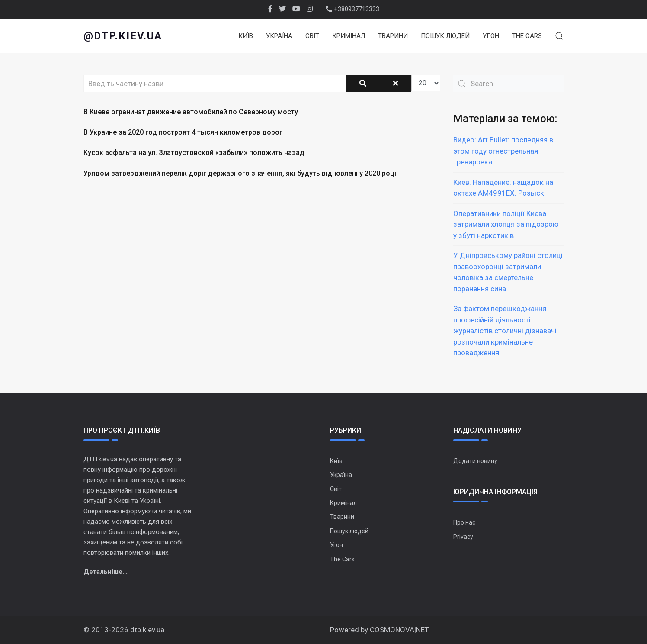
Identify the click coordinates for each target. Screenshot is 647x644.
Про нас (464, 522)
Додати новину (475, 461)
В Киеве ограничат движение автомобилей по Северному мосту (191, 112)
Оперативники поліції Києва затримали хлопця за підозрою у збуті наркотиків (506, 224)
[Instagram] (310, 9)
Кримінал (349, 36)
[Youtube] (296, 9)
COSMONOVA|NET (399, 630)
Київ (246, 36)
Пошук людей (445, 36)
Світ (312, 36)
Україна (279, 36)
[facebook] (270, 9)
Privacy (463, 537)
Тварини (393, 36)
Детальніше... (106, 572)
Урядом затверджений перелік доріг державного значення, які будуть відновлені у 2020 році (240, 173)
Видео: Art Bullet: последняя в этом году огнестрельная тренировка (503, 151)
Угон (491, 36)
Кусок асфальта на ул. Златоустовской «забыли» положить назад (194, 153)
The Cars (527, 36)
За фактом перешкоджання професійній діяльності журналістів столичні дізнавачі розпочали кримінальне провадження (505, 331)
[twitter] (282, 9)
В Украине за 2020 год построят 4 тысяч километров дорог (183, 132)
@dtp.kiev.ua (123, 36)
